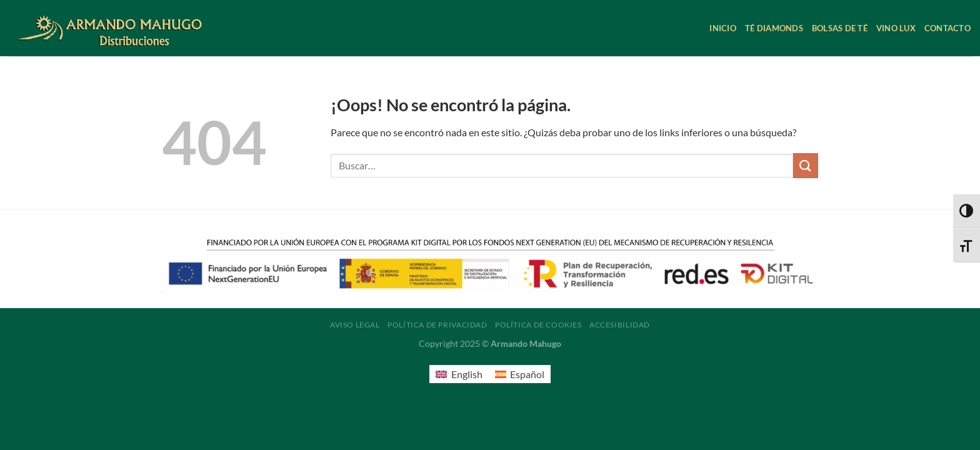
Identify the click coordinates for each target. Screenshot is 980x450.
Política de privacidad (437, 325)
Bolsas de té (840, 28)
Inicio (723, 28)
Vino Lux (896, 28)
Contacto (947, 28)
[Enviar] (806, 165)
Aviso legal (355, 325)
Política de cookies (538, 325)
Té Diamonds (774, 28)
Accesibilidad (620, 325)
